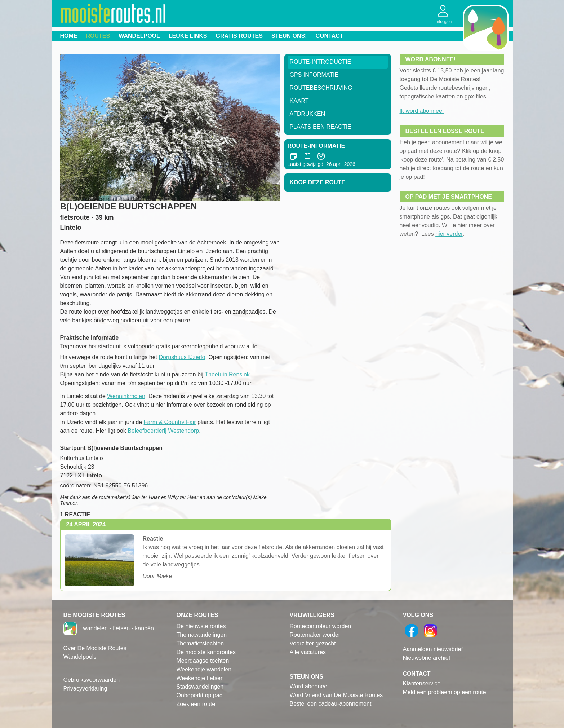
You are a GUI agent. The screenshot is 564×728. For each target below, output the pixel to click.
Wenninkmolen (126, 396)
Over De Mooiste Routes (95, 648)
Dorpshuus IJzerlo (182, 357)
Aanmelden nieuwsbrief (433, 649)
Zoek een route (196, 704)
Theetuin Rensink (227, 374)
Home (69, 36)
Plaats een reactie (321, 127)
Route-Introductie (321, 62)
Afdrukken (308, 114)
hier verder (449, 234)
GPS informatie (314, 75)
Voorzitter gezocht (313, 643)
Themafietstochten (200, 643)
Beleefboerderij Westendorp (163, 431)
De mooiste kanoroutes (206, 652)
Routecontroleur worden (321, 626)
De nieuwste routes (201, 626)
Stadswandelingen (200, 687)
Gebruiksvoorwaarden (92, 680)
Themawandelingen (202, 635)
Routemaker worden (316, 635)
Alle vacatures (308, 652)
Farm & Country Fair (170, 422)
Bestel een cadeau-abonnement (331, 704)
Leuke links (188, 36)
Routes (98, 36)
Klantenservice (422, 683)
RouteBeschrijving (321, 88)
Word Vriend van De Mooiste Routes (336, 695)
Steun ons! (289, 36)
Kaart (299, 101)
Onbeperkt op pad (200, 695)
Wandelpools (80, 657)
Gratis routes (239, 36)
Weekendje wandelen (204, 669)
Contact (330, 36)
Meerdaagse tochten (203, 661)
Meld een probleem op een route (445, 692)
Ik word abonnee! (422, 111)
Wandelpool (139, 36)
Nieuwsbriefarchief (427, 658)
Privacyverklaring (85, 689)
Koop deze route (317, 182)
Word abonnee (309, 686)
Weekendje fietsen (200, 678)
